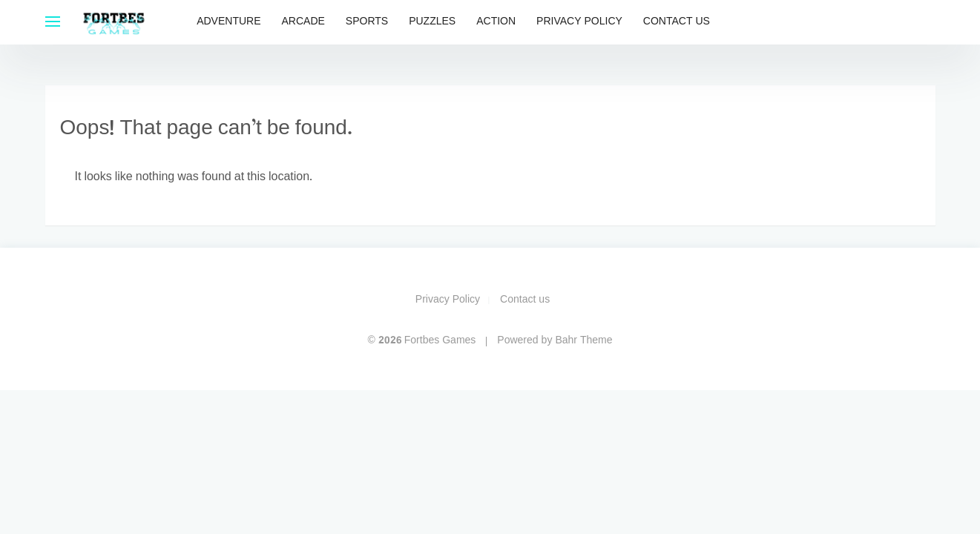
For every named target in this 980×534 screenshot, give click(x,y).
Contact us (677, 22)
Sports (367, 22)
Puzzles (432, 22)
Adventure (228, 22)
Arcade (303, 22)
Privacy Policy (579, 22)
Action (496, 22)
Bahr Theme (583, 341)
